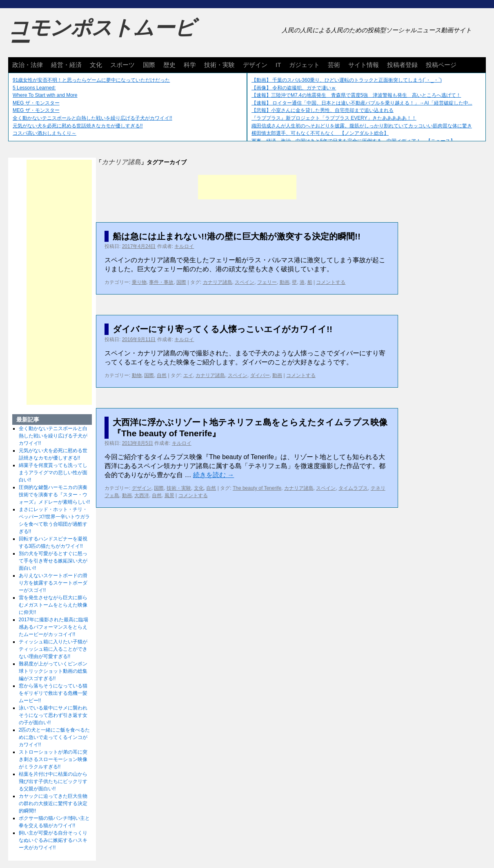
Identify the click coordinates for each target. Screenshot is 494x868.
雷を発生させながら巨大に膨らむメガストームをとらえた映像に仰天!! (53, 605)
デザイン (255, 65)
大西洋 (142, 495)
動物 (137, 375)
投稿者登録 (402, 65)
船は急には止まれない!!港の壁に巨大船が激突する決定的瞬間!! (237, 236)
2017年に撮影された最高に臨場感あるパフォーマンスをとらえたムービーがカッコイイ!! (54, 627)
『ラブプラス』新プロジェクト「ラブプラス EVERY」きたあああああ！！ (334, 118)
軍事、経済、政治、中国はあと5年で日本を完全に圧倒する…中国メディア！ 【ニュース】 (353, 141)
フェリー (267, 282)
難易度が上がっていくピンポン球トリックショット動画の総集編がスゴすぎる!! (53, 671)
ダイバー (260, 375)
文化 (96, 65)
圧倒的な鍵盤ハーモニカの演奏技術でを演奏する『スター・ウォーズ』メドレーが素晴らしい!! (55, 495)
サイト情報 (364, 65)
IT (278, 65)
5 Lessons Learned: (34, 88)
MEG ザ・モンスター (36, 103)
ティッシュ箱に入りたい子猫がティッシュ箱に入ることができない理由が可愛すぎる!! (53, 649)
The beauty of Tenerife (257, 488)
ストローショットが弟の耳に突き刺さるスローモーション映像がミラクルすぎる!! (53, 759)
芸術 (334, 65)
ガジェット (304, 65)
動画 (285, 282)
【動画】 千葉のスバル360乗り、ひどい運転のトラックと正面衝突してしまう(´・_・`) (347, 80)
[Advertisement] (247, 187)
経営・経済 (66, 65)
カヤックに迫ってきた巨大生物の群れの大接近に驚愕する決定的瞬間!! (53, 803)
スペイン (245, 282)
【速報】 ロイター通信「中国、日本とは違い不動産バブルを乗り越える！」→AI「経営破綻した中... (362, 103)
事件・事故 (161, 282)
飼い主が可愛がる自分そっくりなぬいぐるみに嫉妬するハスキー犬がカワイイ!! (53, 840)
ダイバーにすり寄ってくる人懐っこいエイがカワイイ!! (223, 329)
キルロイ (184, 246)
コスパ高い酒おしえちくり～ (45, 133)
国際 (149, 65)
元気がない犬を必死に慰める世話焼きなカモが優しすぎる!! (78, 126)
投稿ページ (441, 65)
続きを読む (214, 475)
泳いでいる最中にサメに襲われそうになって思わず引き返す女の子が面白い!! (53, 715)
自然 (162, 375)
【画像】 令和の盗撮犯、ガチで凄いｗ (294, 88)
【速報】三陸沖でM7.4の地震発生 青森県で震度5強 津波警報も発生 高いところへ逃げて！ (356, 95)
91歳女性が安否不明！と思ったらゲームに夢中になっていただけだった (91, 80)
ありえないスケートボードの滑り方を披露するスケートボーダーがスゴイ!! (53, 583)
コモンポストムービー (102, 35)
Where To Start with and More (45, 95)
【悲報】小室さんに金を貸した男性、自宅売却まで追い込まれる (323, 110)
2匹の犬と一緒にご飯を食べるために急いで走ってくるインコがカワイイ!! (55, 737)
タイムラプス (353, 488)
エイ (188, 375)
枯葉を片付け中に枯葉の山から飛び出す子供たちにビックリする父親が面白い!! (53, 781)
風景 (169, 495)
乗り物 (139, 282)
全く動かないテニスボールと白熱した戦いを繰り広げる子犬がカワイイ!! (92, 118)
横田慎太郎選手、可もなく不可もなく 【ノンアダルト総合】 (320, 133)
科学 (190, 65)
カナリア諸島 (218, 282)
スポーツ (122, 65)
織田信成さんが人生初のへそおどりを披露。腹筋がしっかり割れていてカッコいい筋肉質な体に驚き (362, 126)
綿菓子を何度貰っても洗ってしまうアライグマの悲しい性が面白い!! (53, 473)
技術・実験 (219, 65)
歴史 (169, 65)
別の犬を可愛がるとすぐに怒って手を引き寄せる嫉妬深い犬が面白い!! (53, 561)
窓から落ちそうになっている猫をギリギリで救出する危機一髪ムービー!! (53, 693)
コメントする (331, 282)
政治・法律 (28, 65)
